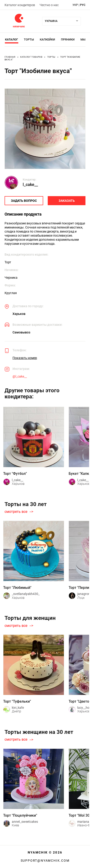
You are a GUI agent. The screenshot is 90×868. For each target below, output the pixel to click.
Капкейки (47, 39)
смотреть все (16, 512)
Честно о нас (49, 5)
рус (83, 5)
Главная (10, 57)
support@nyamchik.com (45, 861)
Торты (29, 39)
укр (75, 5)
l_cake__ (30, 184)
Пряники (68, 39)
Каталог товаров (31, 57)
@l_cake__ (20, 376)
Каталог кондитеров (20, 5)
